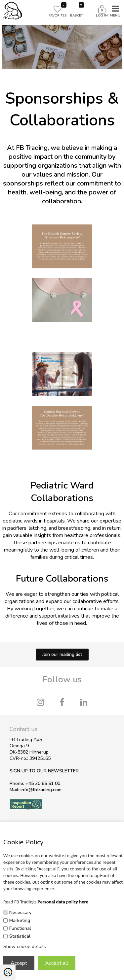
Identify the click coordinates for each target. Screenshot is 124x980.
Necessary (20, 912)
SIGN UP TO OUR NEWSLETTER (44, 771)
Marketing (20, 920)
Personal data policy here (63, 902)
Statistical (20, 936)
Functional (20, 928)
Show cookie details (25, 946)
